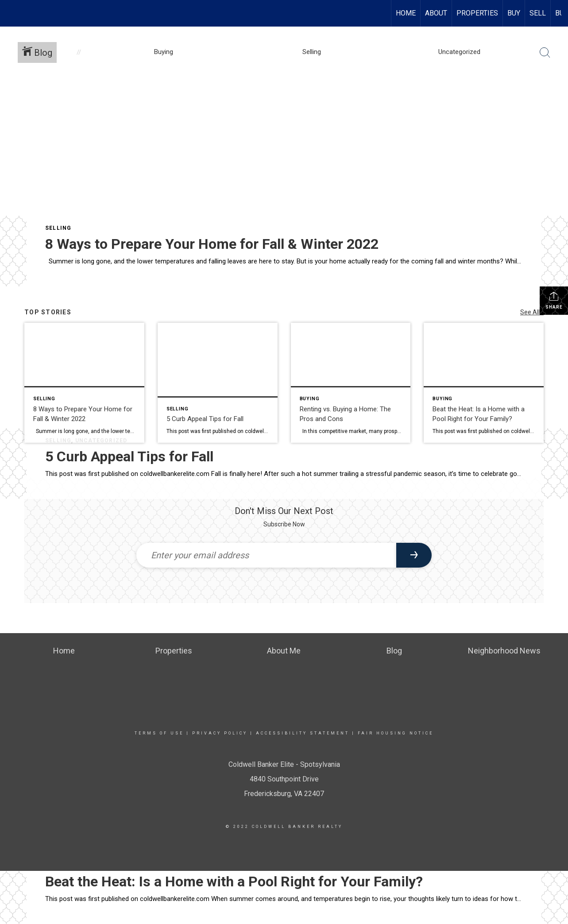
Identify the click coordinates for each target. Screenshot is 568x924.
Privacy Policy (220, 733)
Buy (514, 13)
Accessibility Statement (303, 733)
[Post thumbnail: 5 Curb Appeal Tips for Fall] (218, 383)
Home (406, 13)
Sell (538, 13)
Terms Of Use (159, 733)
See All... (532, 312)
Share (554, 300)
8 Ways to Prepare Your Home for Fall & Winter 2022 (212, 244)
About (436, 13)
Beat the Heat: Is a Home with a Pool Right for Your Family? (234, 881)
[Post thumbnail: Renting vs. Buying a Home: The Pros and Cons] (351, 383)
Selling (58, 228)
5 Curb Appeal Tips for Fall (129, 456)
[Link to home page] (11, 13)
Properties (477, 13)
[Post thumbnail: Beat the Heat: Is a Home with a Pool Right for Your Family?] (484, 383)
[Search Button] (545, 53)
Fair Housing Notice (396, 733)
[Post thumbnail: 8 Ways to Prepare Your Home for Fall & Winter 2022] (84, 383)
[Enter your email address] (266, 555)
